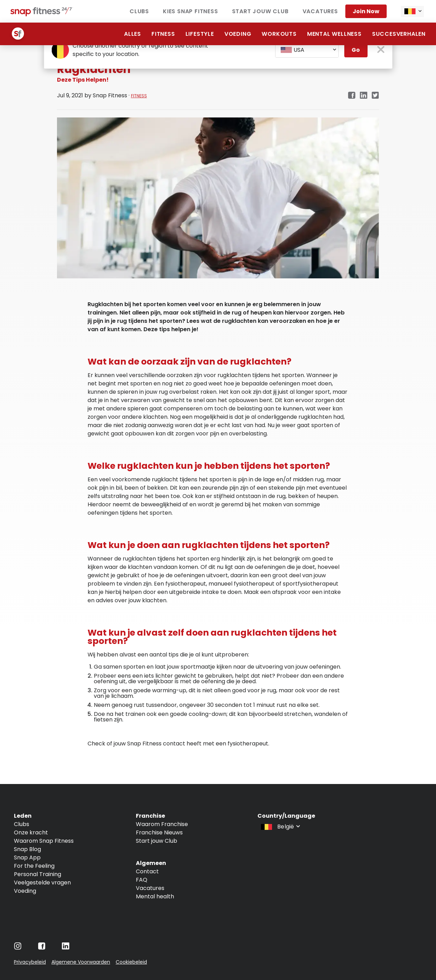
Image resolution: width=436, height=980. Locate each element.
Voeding (238, 34)
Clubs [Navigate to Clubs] (22, 824)
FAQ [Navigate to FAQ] (142, 880)
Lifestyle (200, 34)
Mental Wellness (334, 34)
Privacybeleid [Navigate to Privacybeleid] (30, 962)
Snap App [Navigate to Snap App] (27, 857)
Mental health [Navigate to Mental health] (155, 896)
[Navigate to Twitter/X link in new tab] (375, 96)
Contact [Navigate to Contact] (147, 871)
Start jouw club (260, 11)
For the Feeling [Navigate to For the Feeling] (34, 866)
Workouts (279, 34)
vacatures (320, 11)
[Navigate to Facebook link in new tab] (352, 96)
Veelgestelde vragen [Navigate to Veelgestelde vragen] (42, 883)
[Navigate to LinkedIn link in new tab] (364, 96)
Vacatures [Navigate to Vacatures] (150, 888)
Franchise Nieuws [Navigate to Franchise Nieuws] (159, 832)
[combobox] (412, 11)
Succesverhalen (399, 34)
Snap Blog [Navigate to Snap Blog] (27, 849)
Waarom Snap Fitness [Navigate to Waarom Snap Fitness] (44, 841)
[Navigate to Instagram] (18, 948)
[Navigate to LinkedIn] (66, 948)
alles (133, 34)
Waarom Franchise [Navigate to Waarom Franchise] (162, 824)
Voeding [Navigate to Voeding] (25, 891)
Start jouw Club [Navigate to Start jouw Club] (157, 841)
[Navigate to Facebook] (42, 948)
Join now (366, 11)
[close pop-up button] (381, 50)
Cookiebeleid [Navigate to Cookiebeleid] (131, 962)
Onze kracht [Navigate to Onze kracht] (31, 832)
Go (356, 50)
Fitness (163, 34)
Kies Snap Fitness (191, 11)
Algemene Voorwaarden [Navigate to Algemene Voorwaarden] (81, 962)
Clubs (139, 11)
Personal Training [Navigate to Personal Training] (38, 874)
